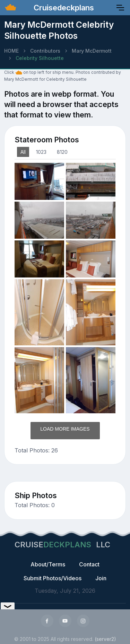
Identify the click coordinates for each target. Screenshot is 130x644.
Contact (89, 564)
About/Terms (48, 564)
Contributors (45, 51)
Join (101, 578)
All (23, 152)
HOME (11, 51)
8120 (62, 152)
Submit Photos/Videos (53, 578)
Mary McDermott (92, 51)
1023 (41, 152)
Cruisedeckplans (63, 8)
